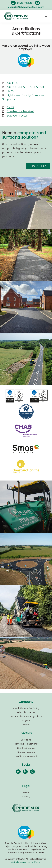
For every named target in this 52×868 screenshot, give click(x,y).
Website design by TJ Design (26, 862)
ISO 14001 (13, 83)
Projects (26, 721)
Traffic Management (26, 756)
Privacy (26, 797)
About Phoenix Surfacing (26, 708)
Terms (26, 793)
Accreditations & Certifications (26, 717)
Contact (26, 725)
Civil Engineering (26, 748)
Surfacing (26, 740)
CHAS (10, 108)
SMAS (10, 91)
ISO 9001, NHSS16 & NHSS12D (25, 87)
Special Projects (26, 752)
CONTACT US (38, 166)
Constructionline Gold (20, 112)
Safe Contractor (17, 116)
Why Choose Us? (26, 712)
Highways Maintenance (26, 744)
